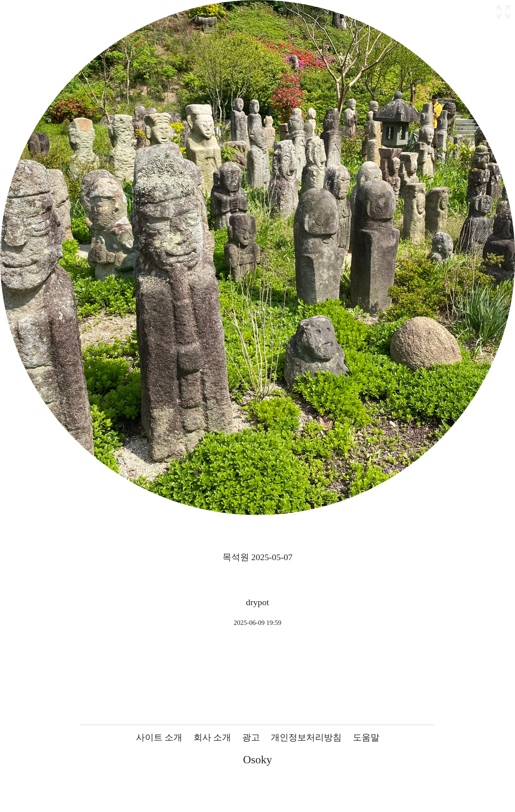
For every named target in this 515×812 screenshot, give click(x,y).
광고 (251, 737)
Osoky (257, 759)
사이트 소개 (159, 737)
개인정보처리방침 (306, 737)
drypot (257, 602)
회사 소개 (212, 737)
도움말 (366, 737)
